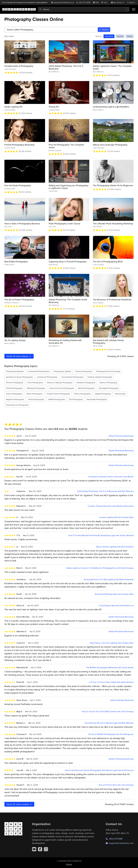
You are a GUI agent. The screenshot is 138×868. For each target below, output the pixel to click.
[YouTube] (34, 849)
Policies (69, 864)
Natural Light (120, 394)
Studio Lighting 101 (13, 107)
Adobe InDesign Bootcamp (122, 700)
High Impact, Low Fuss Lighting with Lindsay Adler (112, 643)
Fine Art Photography (15, 383)
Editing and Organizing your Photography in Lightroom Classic (69, 187)
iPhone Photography (82, 394)
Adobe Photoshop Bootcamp (121, 436)
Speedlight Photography (109, 388)
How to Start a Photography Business (22, 224)
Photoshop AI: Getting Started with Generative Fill (65, 342)
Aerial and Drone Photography (62, 388)
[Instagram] (46, 849)
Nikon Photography (34, 394)
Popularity (109, 36)
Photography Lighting (62, 371)
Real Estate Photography (16, 262)
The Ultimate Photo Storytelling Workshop (113, 224)
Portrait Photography (14, 388)
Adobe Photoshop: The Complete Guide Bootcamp (68, 301)
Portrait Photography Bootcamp (19, 145)
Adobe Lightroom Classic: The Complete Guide (112, 67)
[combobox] (84, 9)
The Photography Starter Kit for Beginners (113, 185)
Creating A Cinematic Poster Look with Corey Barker (111, 477)
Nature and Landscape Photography (110, 145)
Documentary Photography (72, 377)
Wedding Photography (36, 388)
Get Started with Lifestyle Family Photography (108, 342)
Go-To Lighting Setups (15, 340)
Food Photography (35, 383)
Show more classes (19, 356)
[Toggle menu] (134, 9)
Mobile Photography (86, 388)
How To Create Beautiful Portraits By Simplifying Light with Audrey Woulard (101, 535)
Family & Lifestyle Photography (100, 377)
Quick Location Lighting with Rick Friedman (115, 547)
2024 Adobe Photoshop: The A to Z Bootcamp (66, 67)
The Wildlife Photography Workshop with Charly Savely (110, 667)
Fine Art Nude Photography (18, 185)
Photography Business (15, 371)
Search (104, 29)
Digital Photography (103, 394)
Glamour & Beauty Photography (60, 383)
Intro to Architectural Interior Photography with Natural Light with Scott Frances (99, 770)
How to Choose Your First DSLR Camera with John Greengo (108, 712)
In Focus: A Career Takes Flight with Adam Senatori (111, 682)
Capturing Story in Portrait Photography (68, 262)
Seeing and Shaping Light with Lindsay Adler (114, 594)
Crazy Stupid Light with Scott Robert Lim (116, 605)
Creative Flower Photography (58, 394)
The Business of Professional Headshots (112, 300)
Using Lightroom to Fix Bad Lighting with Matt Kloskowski (109, 579)
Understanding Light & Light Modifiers (111, 107)
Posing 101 (54, 107)
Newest (120, 36)
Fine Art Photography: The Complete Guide (66, 146)
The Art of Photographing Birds (108, 262)
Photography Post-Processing (108, 371)
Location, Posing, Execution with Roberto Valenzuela (111, 506)
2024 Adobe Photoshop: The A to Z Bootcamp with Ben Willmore (105, 491)
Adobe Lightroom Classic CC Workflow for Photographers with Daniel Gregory (100, 568)
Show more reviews (19, 804)
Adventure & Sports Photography (19, 377)
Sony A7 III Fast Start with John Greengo (116, 785)
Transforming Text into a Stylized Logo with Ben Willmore (109, 723)
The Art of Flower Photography (19, 300)
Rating (130, 36)
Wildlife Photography (57, 399)
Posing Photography (84, 371)
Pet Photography (76, 399)
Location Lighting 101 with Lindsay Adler (116, 517)
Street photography (36, 399)
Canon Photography (14, 394)
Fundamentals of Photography (19, 66)
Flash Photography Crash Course (65, 224)
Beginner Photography (15, 399)
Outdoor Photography (108, 383)
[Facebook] (40, 849)
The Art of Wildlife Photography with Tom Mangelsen (111, 734)
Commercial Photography (47, 377)
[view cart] (105, 2)
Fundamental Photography (39, 371)
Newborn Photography (86, 383)
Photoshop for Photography (17, 405)
